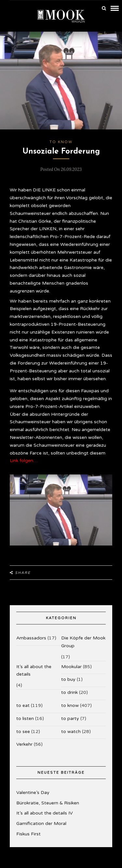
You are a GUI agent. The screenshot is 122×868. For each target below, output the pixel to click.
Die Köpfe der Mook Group (83, 642)
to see (23, 732)
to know (61, 142)
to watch (71, 732)
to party (70, 718)
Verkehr (24, 744)
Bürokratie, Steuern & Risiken (48, 803)
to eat (23, 705)
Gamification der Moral (41, 823)
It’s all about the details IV (45, 813)
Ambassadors (31, 638)
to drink (69, 692)
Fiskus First (28, 834)
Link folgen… (24, 461)
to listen (25, 718)
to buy (68, 679)
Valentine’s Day (33, 793)
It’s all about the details (34, 671)
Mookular (71, 667)
